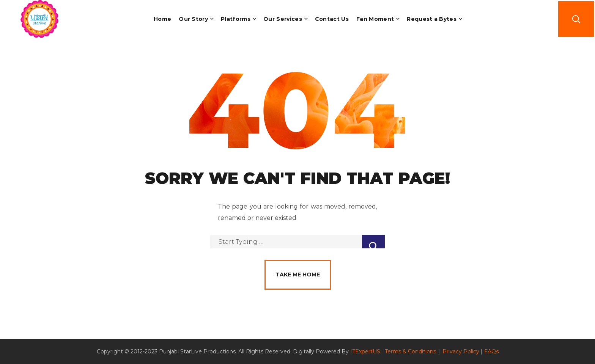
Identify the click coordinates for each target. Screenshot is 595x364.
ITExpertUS (365, 351)
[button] (576, 19)
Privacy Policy (461, 351)
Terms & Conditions (411, 351)
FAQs (491, 351)
